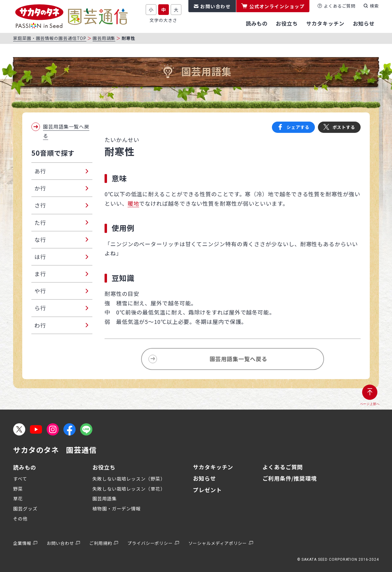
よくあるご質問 (340, 6)
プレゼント (207, 490)
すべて (20, 479)
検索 (374, 6)
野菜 (18, 489)
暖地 (134, 203)
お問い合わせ (215, 6)
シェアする (298, 127)
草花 (18, 498)
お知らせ (205, 478)
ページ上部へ (370, 404)
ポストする (344, 127)
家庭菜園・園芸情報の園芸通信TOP (50, 38)
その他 (20, 519)
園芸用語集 (104, 38)
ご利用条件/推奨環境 (290, 478)
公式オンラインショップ (277, 6)
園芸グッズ (25, 508)
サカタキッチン (213, 467)
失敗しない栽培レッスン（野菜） (129, 479)
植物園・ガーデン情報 (117, 508)
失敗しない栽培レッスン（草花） (129, 489)
